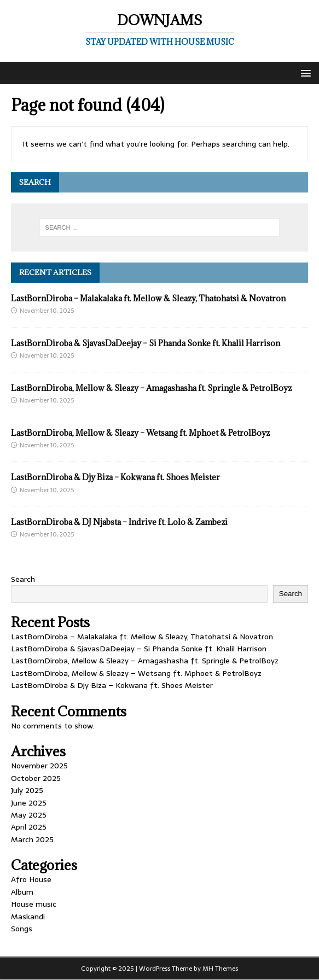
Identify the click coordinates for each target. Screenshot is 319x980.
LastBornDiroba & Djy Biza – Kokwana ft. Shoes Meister (115, 477)
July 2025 (27, 790)
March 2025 (32, 839)
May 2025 (29, 815)
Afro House (31, 879)
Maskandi (28, 917)
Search (23, 579)
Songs (22, 929)
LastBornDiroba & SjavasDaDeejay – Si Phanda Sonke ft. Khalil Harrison (146, 343)
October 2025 (36, 778)
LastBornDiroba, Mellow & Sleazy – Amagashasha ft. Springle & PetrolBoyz (151, 388)
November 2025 (39, 766)
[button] (304, 72)
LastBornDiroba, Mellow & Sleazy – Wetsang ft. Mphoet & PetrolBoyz (140, 433)
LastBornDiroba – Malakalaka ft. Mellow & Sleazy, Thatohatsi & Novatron (148, 298)
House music (34, 904)
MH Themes (220, 969)
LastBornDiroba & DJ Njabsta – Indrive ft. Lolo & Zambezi (119, 522)
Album (22, 892)
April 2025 (29, 827)
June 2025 (29, 803)
